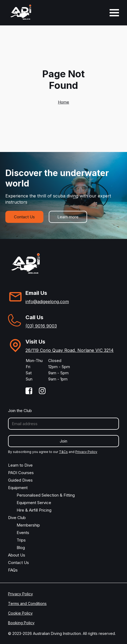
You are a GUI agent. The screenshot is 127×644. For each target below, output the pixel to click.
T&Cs (63, 452)
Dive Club (17, 518)
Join (63, 441)
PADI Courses (21, 473)
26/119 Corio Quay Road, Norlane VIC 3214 (70, 350)
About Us (17, 555)
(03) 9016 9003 (41, 326)
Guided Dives (20, 480)
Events (23, 533)
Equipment (18, 488)
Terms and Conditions (27, 603)
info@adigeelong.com (47, 302)
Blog (21, 548)
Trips (21, 540)
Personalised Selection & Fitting (46, 495)
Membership (28, 525)
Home (63, 102)
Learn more (68, 217)
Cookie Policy (20, 613)
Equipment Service (34, 503)
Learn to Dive (20, 465)
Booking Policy (21, 623)
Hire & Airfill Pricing (34, 510)
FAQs (13, 570)
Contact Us (24, 217)
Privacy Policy (86, 452)
